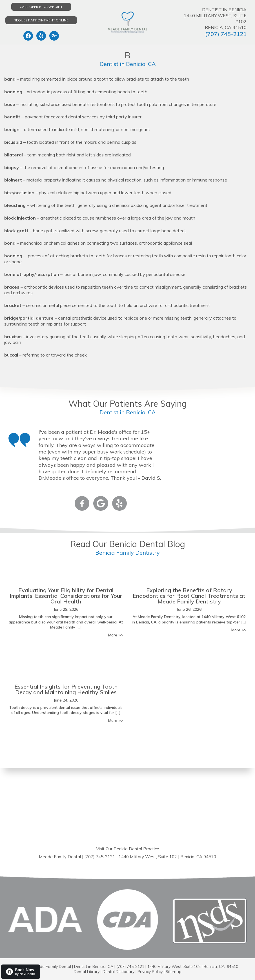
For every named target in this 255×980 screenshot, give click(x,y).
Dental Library (87, 972)
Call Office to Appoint (41, 7)
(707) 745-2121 (226, 34)
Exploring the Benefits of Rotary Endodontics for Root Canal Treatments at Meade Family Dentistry (189, 596)
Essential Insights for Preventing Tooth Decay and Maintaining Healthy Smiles (66, 689)
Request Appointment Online (41, 20)
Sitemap (174, 972)
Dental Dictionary (118, 972)
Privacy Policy (150, 972)
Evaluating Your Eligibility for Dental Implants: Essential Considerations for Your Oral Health (66, 596)
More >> (116, 635)
